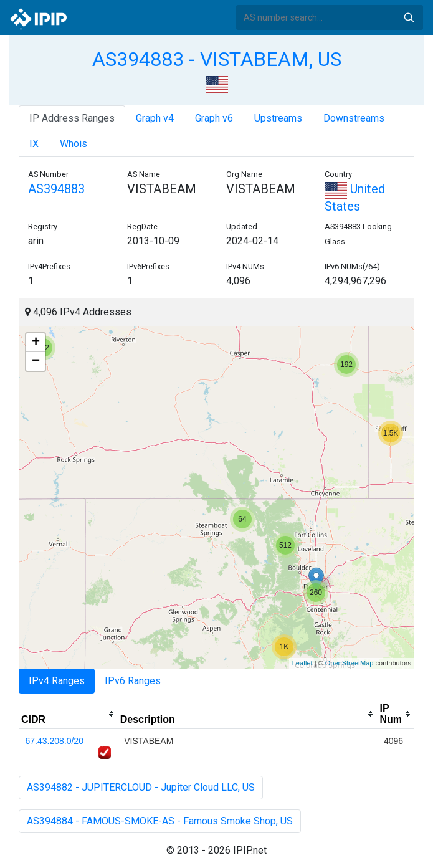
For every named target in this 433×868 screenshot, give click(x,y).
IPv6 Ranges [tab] (133, 681)
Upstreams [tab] (278, 118)
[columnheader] (68, 714)
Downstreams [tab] (354, 118)
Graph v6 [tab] (214, 118)
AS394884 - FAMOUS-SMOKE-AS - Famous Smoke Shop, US (160, 821)
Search (409, 17)
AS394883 (56, 189)
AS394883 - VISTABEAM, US (217, 59)
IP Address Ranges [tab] (72, 118)
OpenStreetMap (350, 663)
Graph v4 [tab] (155, 118)
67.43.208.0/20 (55, 741)
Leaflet (302, 663)
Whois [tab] (74, 144)
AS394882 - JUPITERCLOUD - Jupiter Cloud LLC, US (141, 787)
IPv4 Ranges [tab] (57, 681)
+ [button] (36, 343)
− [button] (36, 361)
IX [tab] (34, 144)
